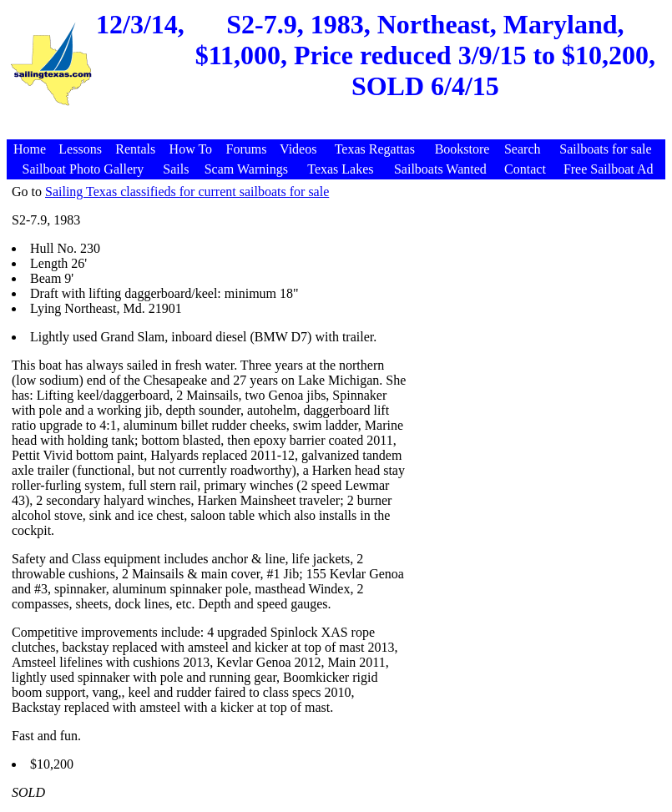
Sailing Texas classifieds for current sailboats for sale (187, 192)
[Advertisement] (338, 131)
